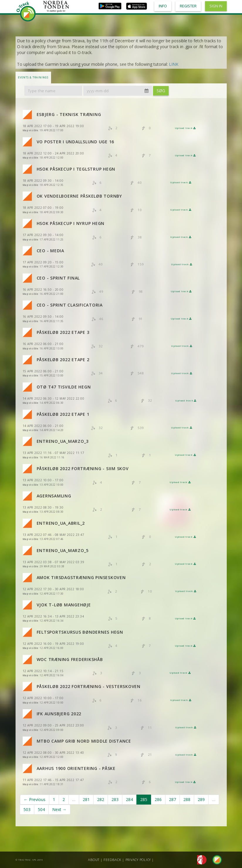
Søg (161, 91)
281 (86, 799)
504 (41, 809)
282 (101, 799)
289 (201, 799)
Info (163, 6)
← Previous (35, 799)
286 (158, 799)
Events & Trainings (33, 77)
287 (172, 799)
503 (27, 809)
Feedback (112, 860)
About (94, 860)
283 (115, 799)
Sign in (216, 6)
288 (187, 799)
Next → (59, 809)
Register (188, 6)
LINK (174, 64)
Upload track (185, 128)
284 (129, 799)
